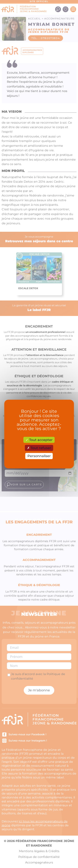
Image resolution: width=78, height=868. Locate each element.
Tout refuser (39, 448)
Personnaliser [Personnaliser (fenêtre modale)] (39, 456)
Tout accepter (39, 440)
